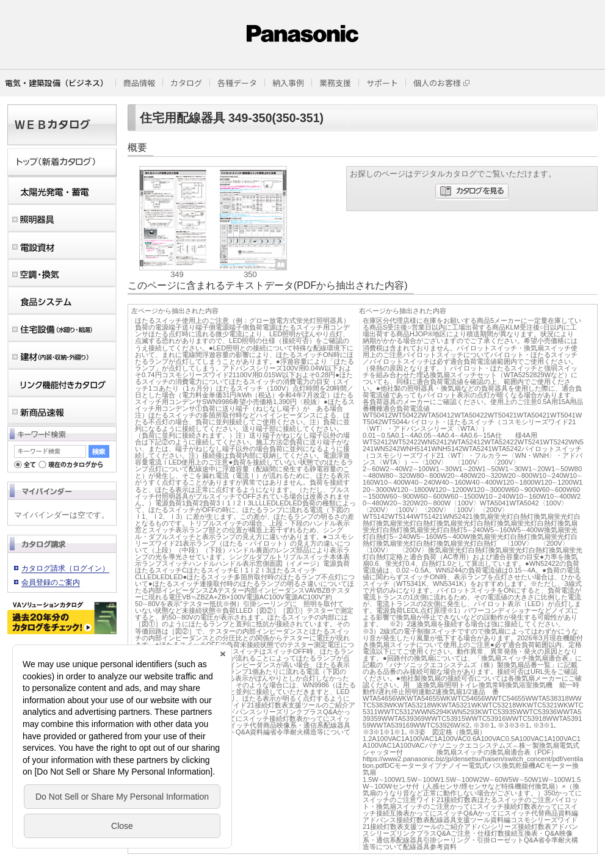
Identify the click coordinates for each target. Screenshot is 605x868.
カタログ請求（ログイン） (65, 568)
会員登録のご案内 (51, 582)
